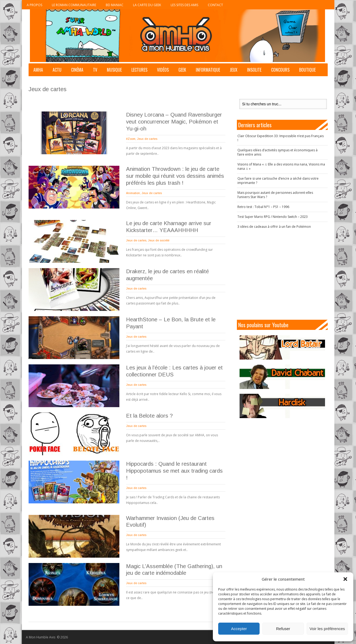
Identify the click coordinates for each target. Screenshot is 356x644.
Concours (280, 70)
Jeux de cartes (147, 139)
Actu (57, 70)
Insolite (254, 70)
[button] (345, 579)
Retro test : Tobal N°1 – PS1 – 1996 (263, 207)
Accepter (239, 629)
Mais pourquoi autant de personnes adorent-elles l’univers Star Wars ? (275, 195)
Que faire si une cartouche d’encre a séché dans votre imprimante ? (278, 181)
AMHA (38, 70)
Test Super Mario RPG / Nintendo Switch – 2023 (273, 217)
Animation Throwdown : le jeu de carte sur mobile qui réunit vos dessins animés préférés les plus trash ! (175, 176)
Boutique (307, 70)
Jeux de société (159, 240)
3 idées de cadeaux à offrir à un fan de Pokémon (274, 227)
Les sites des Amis (184, 5)
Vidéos (163, 70)
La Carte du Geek (147, 5)
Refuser (283, 629)
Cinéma (77, 70)
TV (95, 70)
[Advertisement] (282, 274)
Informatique (208, 70)
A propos (34, 5)
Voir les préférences (327, 629)
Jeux (234, 70)
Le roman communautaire (74, 5)
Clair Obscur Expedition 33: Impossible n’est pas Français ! (281, 138)
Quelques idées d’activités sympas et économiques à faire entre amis (277, 152)
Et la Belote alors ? (149, 416)
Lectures (139, 70)
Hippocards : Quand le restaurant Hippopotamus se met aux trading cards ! (174, 471)
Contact (215, 5)
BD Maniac (115, 5)
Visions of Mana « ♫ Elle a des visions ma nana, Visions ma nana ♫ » (281, 166)
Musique (114, 70)
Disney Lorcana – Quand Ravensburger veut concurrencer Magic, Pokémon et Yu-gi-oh (174, 122)
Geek (182, 70)
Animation (133, 193)
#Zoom (131, 139)
